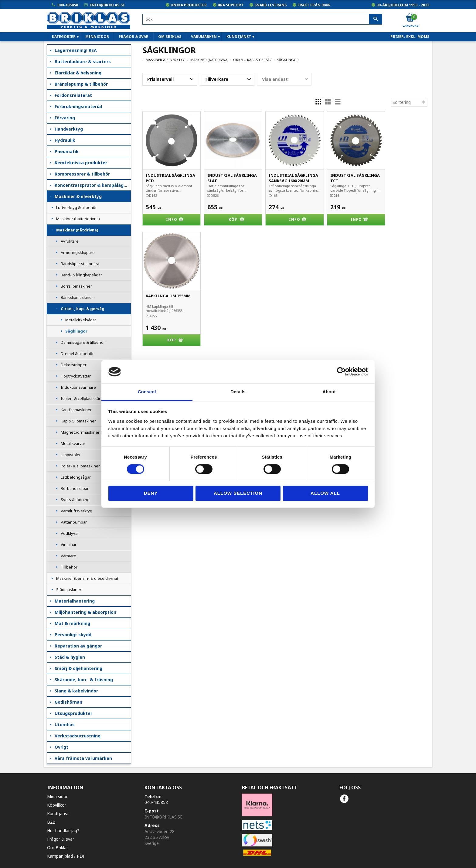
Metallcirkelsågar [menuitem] (81, 320)
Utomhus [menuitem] (65, 724)
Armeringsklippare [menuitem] (78, 252)
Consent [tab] (147, 392)
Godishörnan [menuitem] (68, 702)
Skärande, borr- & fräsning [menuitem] (84, 680)
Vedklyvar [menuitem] (70, 533)
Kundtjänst (58, 813)
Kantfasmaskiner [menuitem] (76, 410)
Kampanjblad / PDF (66, 856)
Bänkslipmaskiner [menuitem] (77, 297)
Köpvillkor (57, 805)
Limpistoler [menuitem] (71, 455)
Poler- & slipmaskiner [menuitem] (80, 466)
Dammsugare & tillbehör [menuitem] (83, 342)
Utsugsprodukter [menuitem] (73, 713)
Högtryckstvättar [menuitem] (76, 376)
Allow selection (238, 493)
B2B (51, 822)
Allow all (325, 493)
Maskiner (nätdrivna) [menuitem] (77, 230)
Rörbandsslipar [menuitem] (75, 488)
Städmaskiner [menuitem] (69, 589)
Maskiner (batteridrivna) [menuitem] (78, 219)
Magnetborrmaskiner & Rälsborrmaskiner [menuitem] (96, 432)
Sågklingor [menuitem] (76, 331)
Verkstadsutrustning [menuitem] (78, 736)
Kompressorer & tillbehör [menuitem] (82, 174)
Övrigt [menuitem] (61, 747)
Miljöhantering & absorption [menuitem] (85, 612)
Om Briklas (58, 847)
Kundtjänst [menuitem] (239, 37)
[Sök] (376, 19)
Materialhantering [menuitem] (75, 601)
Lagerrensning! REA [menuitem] (76, 50)
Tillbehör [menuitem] (69, 567)
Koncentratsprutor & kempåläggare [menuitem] (93, 185)
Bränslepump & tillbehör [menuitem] (81, 84)
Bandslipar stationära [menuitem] (80, 264)
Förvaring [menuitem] (65, 118)
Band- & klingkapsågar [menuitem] (81, 275)
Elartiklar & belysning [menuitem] (78, 73)
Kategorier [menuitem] (64, 37)
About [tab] (329, 392)
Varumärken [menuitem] (204, 37)
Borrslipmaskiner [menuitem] (76, 286)
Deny (151, 493)
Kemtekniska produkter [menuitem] (81, 163)
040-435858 (68, 5)
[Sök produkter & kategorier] (262, 19)
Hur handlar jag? (63, 830)
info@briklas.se (107, 5)
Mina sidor (57, 796)
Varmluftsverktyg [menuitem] (76, 511)
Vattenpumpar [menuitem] (74, 522)
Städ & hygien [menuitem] (70, 657)
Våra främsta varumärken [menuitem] (83, 758)
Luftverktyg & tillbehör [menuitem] (76, 207)
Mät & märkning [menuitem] (72, 623)
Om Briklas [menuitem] (170, 37)
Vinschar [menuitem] (69, 545)
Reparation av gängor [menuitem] (78, 646)
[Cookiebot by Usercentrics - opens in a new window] (341, 372)
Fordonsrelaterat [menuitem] (73, 95)
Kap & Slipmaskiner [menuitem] (78, 421)
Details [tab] (238, 392)
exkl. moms (418, 37)
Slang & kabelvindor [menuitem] (76, 691)
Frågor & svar (61, 839)
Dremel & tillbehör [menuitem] (77, 354)
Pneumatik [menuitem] (67, 151)
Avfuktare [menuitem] (70, 241)
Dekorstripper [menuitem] (74, 365)
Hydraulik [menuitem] (65, 140)
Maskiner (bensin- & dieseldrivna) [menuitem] (87, 578)
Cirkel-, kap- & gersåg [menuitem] (83, 309)
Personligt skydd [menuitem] (73, 635)
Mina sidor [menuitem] (97, 37)
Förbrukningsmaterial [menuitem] (78, 106)
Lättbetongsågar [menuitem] (76, 477)
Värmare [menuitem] (68, 556)
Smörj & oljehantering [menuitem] (78, 668)
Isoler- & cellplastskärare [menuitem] (84, 398)
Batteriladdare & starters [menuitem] (83, 62)
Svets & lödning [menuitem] (75, 500)
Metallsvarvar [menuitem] (73, 443)
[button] (170, 79)
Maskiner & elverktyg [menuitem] (78, 196)
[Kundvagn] (410, 18)
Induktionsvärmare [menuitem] (78, 387)
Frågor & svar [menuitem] (134, 37)
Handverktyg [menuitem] (69, 129)
